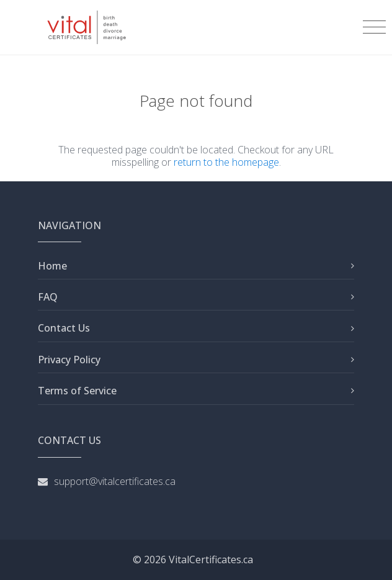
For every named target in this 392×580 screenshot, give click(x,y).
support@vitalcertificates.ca (115, 481)
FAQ (48, 297)
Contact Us (64, 328)
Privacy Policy (69, 360)
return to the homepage (226, 162)
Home (52, 266)
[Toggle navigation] (374, 27)
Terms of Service (77, 391)
